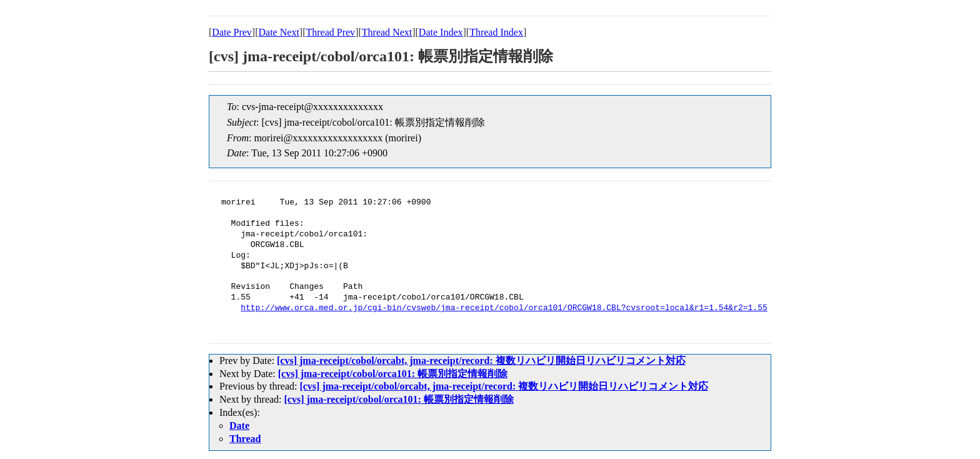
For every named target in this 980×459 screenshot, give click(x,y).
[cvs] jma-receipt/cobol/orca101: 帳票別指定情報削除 (393, 374)
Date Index (441, 32)
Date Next (279, 32)
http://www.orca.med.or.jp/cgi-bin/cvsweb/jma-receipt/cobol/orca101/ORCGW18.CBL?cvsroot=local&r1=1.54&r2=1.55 (504, 308)
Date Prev (232, 32)
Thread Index (496, 32)
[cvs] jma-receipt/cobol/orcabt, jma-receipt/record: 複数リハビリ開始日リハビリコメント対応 (481, 361)
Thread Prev (330, 32)
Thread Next (387, 32)
